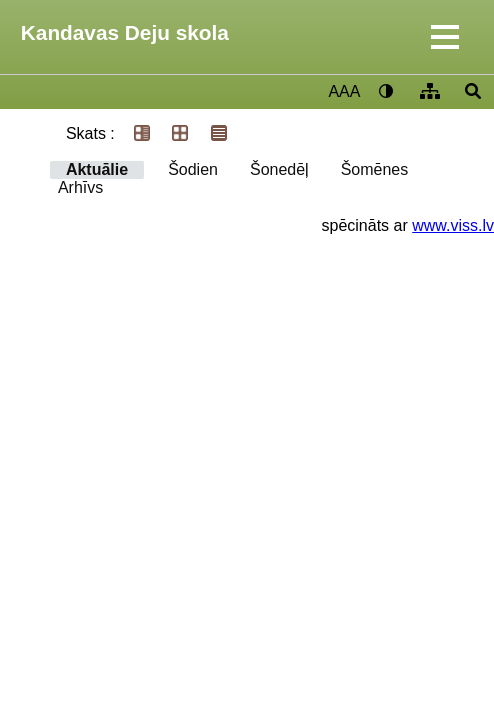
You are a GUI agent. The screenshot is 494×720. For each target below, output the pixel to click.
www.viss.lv (453, 225)
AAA (344, 91)
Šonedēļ (279, 169)
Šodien (193, 169)
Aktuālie (97, 169)
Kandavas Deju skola (125, 32)
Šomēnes (375, 169)
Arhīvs (80, 187)
